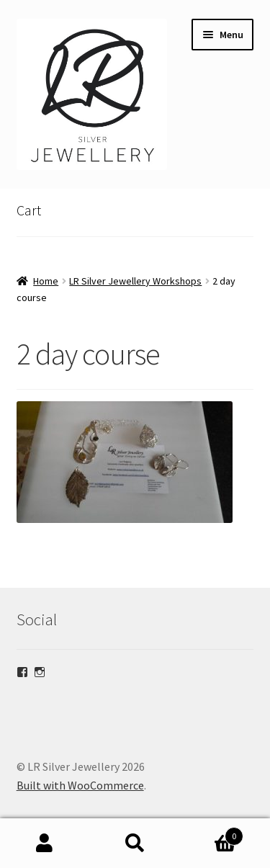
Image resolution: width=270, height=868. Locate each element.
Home (46, 281)
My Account (45, 844)
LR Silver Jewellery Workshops (135, 281)
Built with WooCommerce (80, 785)
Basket (212, 833)
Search (135, 844)
